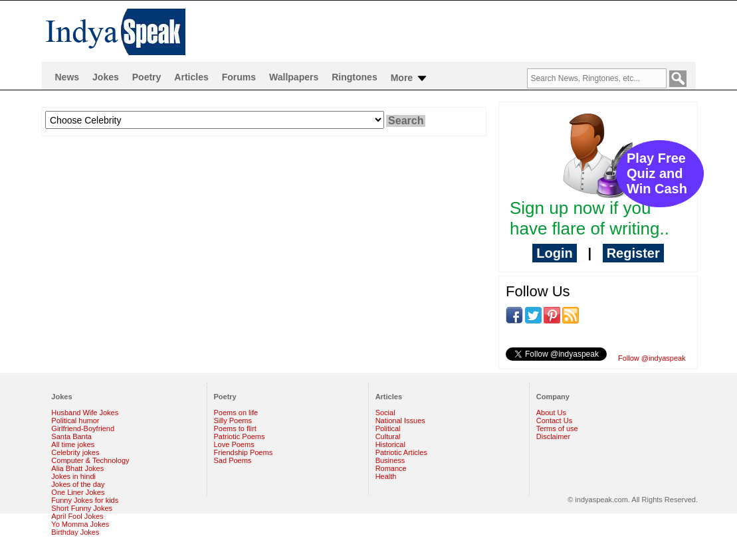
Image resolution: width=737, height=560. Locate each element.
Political (388, 428)
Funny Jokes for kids (85, 500)
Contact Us (554, 420)
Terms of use (557, 428)
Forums (239, 77)
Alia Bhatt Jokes (77, 468)
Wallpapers (294, 77)
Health (386, 476)
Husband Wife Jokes (85, 413)
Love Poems (234, 444)
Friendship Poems (244, 452)
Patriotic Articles (401, 452)
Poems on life (236, 413)
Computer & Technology (90, 460)
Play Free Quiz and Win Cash (657, 173)
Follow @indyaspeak (652, 358)
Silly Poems (233, 420)
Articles (191, 77)
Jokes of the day (78, 484)
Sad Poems (233, 460)
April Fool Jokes (77, 516)
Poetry (147, 77)
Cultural (388, 436)
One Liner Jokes (78, 492)
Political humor (75, 420)
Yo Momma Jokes (80, 524)
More (410, 78)
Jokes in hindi (73, 476)
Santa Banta (71, 436)
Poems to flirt (235, 428)
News (67, 77)
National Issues (400, 420)
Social (385, 413)
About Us (551, 413)
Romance (391, 468)
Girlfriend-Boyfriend (83, 428)
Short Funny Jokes (82, 508)
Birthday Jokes (75, 532)
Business (390, 460)
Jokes (106, 77)
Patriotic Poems (240, 436)
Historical (390, 444)
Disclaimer (553, 436)
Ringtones (354, 77)
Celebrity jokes (75, 452)
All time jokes (73, 444)
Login (554, 253)
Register (633, 253)
